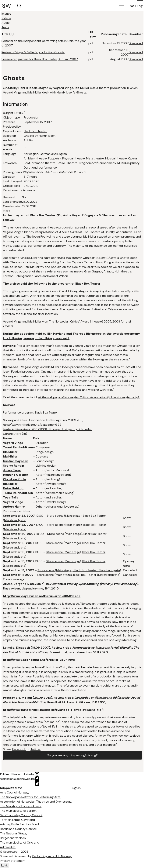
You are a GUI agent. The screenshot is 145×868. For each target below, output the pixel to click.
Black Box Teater (35, 131)
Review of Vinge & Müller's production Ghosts (33, 52)
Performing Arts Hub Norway (52, 856)
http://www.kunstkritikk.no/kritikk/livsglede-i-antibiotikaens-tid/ (53, 710)
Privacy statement (13, 861)
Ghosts (29, 136)
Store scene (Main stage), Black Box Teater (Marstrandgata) (79, 570)
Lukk (4, 865)
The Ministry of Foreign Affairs (21, 806)
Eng (140, 6)
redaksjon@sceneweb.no (17, 779)
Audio (6, 23)
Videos (6, 18)
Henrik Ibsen (47, 136)
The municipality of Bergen (18, 811)
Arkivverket (8, 847)
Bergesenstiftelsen (13, 838)
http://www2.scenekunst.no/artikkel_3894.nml (39, 660)
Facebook (19, 749)
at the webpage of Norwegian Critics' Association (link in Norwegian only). (89, 397)
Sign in (76, 788)
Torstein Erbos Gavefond (17, 820)
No (132, 6)
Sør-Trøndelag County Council (21, 815)
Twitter (35, 749)
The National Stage (13, 833)
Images (6, 14)
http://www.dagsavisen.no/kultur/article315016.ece (42, 596)
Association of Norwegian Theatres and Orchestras (36, 802)
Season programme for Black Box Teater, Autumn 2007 (40, 59)
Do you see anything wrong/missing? (72, 755)
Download (136, 43)
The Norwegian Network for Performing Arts (30, 797)
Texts (5, 27)
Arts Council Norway (14, 792)
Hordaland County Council (18, 829)
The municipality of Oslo (17, 842)
